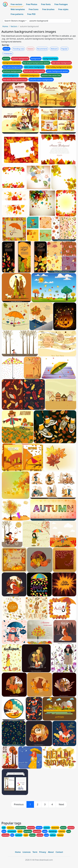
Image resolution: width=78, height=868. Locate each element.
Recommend (42, 49)
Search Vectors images (15, 21)
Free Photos (32, 4)
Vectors (14, 26)
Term (35, 852)
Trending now (18, 49)
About (51, 852)
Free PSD (31, 14)
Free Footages (61, 4)
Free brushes (48, 9)
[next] (61, 804)
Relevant (54, 49)
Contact (59, 852)
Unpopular (8, 53)
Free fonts (46, 4)
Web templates (18, 9)
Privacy (43, 852)
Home (5, 26)
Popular (64, 49)
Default (6, 49)
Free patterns (17, 14)
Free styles (63, 9)
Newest (31, 49)
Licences (27, 852)
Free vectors (16, 4)
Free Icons (33, 9)
